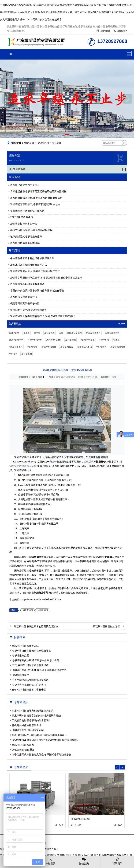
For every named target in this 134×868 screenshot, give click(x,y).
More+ (121, 324)
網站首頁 (29, 143)
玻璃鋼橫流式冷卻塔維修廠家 (26, 237)
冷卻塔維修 (50, 333)
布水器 (27, 333)
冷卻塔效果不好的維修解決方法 (27, 284)
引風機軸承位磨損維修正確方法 (27, 211)
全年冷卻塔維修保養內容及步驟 (29, 690)
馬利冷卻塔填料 (54, 340)
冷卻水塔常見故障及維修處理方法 (29, 265)
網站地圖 (105, 31)
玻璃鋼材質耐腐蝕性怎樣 (107, 626)
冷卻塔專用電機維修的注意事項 (29, 685)
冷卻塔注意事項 (84, 347)
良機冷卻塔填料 (112, 333)
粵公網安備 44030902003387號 (62, 843)
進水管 (37, 333)
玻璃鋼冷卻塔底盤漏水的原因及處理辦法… (37, 626)
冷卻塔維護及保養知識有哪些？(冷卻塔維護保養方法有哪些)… (46, 740)
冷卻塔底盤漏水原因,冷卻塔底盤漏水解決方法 (35, 271)
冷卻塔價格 (42, 610)
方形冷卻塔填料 (35, 340)
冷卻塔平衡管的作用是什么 (25, 185)
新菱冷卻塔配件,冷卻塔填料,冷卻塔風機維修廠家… (39, 735)
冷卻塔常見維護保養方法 (24, 297)
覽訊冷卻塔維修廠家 (23, 745)
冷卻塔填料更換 (87, 340)
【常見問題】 (38, 377)
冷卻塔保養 (113, 462)
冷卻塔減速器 (67, 347)
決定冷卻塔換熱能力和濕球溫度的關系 (33, 711)
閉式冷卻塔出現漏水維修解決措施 (30, 665)
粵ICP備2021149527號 (100, 839)
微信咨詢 (84, 861)
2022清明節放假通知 (22, 217)
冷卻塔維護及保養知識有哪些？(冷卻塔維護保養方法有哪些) (43, 316)
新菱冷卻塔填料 (93, 333)
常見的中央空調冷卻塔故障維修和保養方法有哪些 (37, 290)
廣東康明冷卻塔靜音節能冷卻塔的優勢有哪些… (38, 716)
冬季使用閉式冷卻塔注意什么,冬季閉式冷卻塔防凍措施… (43, 755)
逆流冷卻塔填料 (75, 333)
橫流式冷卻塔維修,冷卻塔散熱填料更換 (31, 230)
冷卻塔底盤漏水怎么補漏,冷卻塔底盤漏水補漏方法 (39, 670)
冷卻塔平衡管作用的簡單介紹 (28, 730)
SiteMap (87, 843)
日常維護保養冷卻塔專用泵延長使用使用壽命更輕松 (38, 191)
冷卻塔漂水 (101, 347)
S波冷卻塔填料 (16, 347)
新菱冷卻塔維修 (49, 347)
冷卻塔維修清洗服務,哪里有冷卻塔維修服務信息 (36, 198)
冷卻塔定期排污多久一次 (24, 224)
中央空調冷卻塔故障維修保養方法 (30, 680)
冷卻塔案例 (27, 354)
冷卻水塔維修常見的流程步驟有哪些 (31, 651)
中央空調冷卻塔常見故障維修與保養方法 (32, 258)
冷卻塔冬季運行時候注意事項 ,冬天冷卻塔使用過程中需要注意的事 (46, 278)
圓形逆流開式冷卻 (81, 819)
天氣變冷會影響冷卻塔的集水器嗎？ (31, 720)
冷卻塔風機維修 (118, 347)
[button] (62, 134)
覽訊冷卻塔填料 (16, 340)
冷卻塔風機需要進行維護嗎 (25, 243)
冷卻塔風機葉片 (20, 675)
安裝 (61, 333)
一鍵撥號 (50, 861)
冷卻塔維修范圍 (20, 655)
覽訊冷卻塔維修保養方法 (25, 646)
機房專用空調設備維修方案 (25, 303)
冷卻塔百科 (43, 143)
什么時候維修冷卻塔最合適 (27, 725)
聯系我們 (122, 31)
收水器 (116, 340)
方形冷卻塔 (104, 340)
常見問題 (57, 143)
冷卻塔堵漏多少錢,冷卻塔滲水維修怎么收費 (35, 660)
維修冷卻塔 (37, 43)
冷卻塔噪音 (32, 347)
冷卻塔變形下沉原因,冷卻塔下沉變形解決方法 (35, 204)
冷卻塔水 (13, 354)
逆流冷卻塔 (14, 333)
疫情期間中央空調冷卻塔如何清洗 (29, 310)
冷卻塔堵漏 (70, 340)
